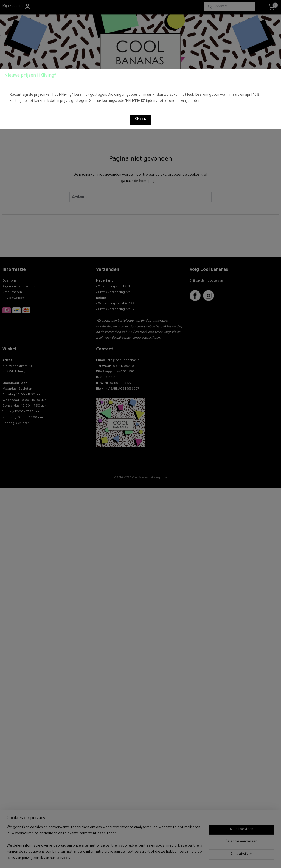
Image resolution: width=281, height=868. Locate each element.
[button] (141, 120)
